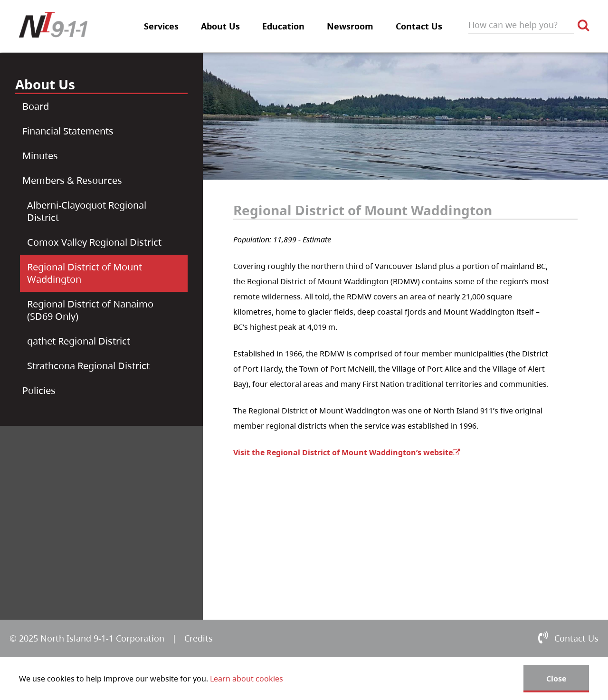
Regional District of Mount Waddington (85, 273)
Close (556, 679)
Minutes (40, 156)
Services (161, 26)
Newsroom (350, 26)
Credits (199, 638)
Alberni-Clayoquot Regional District (87, 211)
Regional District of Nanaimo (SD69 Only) (90, 310)
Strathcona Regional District (88, 366)
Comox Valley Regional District (94, 242)
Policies (39, 390)
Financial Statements (68, 131)
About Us (220, 26)
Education (283, 26)
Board (36, 106)
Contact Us (419, 26)
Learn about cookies (247, 679)
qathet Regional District (79, 341)
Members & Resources (72, 180)
